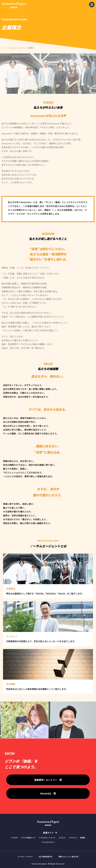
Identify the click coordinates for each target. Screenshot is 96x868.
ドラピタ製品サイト (28, 838)
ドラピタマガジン (48, 842)
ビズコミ (62, 838)
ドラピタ (14, 838)
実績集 (82, 838)
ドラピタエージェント (47, 838)
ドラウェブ (73, 838)
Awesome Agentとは (17, 48)
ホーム (4, 48)
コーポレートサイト (25, 857)
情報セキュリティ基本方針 (68, 857)
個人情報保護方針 (46, 857)
